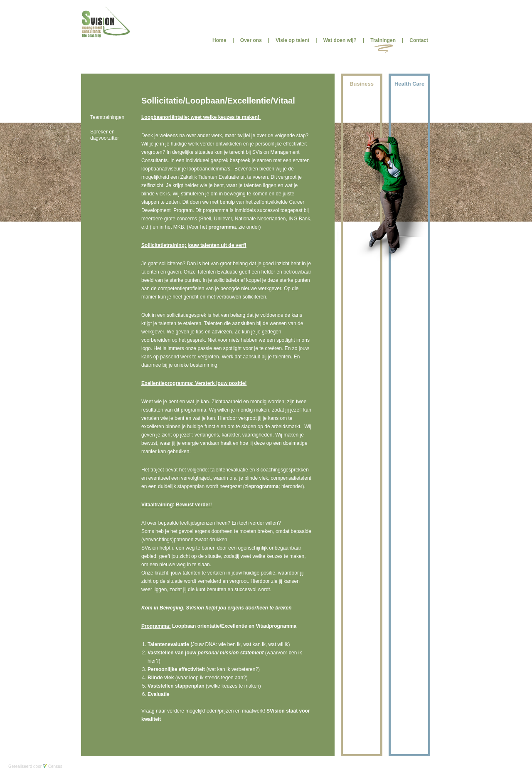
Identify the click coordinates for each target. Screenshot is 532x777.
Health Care (409, 84)
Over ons (251, 40)
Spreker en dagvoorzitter (105, 135)
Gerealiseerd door (35, 766)
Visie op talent (292, 40)
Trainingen (383, 40)
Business (362, 84)
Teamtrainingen (107, 117)
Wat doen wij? (340, 40)
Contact (419, 40)
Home (219, 40)
